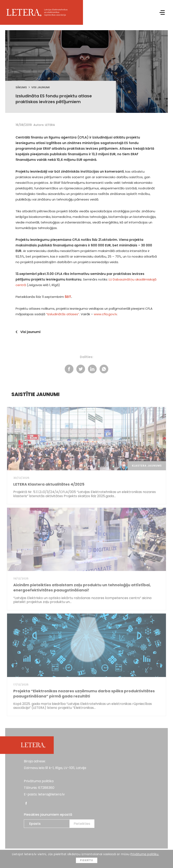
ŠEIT (68, 297)
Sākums (21, 87)
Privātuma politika (39, 781)
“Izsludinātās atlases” (63, 314)
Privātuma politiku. (145, 854)
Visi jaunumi (41, 87)
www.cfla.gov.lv (105, 314)
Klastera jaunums (147, 466)
